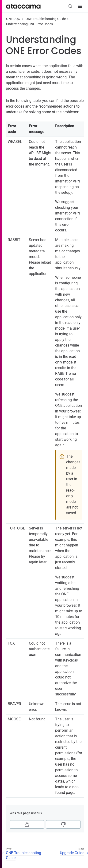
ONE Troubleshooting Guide (46, 19)
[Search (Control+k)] (70, 6)
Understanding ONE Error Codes (29, 24)
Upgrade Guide (72, 853)
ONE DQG (13, 19)
